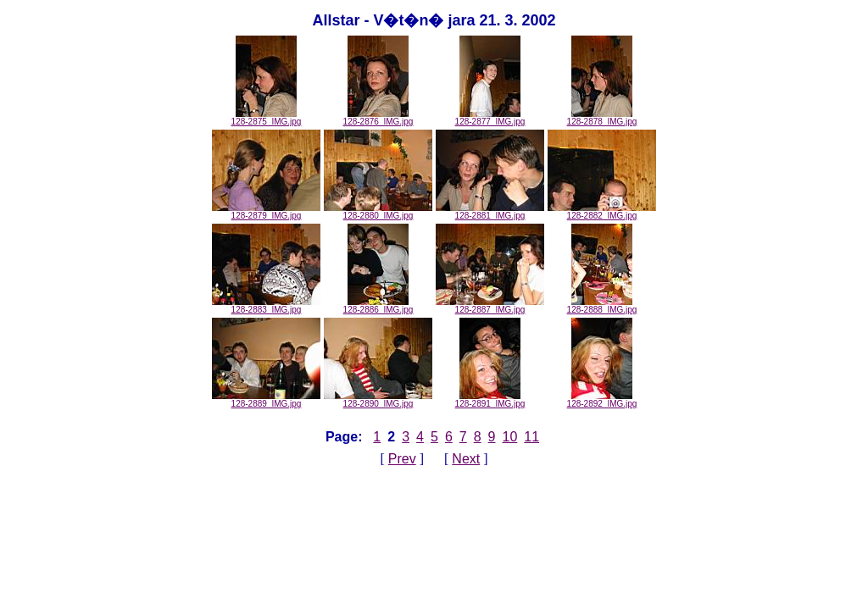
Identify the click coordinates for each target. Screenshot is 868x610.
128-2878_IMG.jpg (602, 118)
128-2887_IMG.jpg (490, 306)
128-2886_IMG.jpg (378, 306)
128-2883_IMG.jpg (266, 306)
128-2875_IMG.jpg (267, 118)
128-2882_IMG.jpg (602, 212)
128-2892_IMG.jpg (602, 400)
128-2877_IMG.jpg (490, 118)
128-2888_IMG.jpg (602, 306)
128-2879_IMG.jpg (266, 212)
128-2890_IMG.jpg (378, 400)
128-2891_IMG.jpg (490, 400)
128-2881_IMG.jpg (490, 212)
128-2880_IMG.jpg (378, 212)
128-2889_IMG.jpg (266, 400)
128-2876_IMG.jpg (378, 118)
